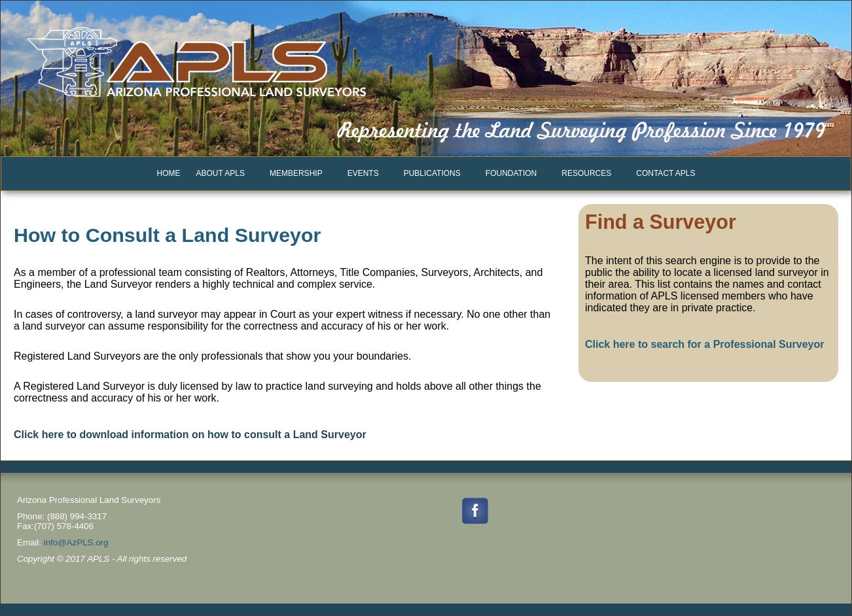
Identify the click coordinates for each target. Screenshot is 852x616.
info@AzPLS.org (76, 542)
